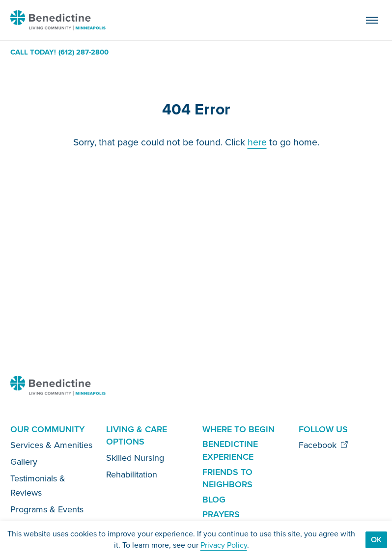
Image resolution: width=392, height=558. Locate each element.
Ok (376, 540)
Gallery (24, 462)
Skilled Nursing (135, 458)
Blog (214, 500)
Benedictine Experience (230, 450)
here (257, 142)
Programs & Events (47, 509)
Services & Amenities (51, 445)
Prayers (221, 514)
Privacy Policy (224, 545)
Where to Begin (238, 429)
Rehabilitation (132, 474)
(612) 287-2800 (84, 52)
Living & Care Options (137, 436)
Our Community (47, 429)
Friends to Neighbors (227, 478)
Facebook (323, 445)
